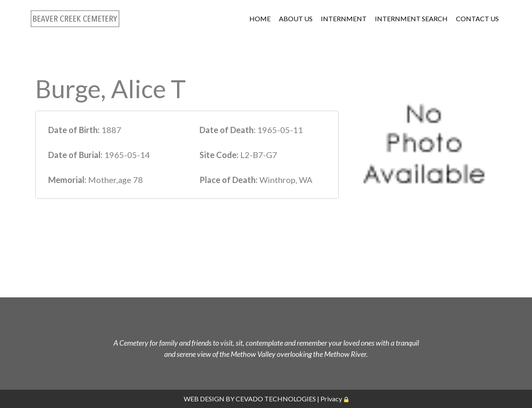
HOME (260, 19)
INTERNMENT (344, 19)
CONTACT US (477, 19)
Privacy (331, 399)
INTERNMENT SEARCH (411, 19)
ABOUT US (296, 19)
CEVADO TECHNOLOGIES (276, 399)
